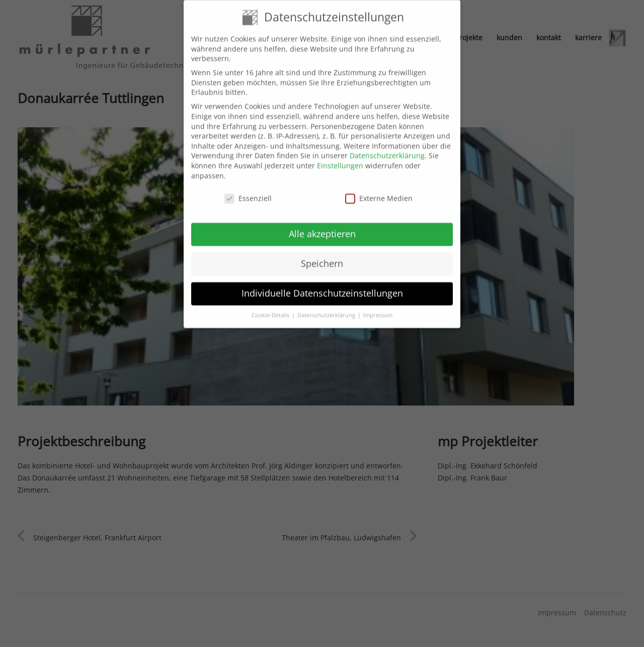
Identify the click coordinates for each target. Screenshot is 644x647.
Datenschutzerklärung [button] (327, 307)
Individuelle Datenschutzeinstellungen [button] (322, 285)
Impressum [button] (378, 307)
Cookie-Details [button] (271, 307)
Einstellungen (340, 158)
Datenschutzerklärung (387, 148)
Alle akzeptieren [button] (322, 226)
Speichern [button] (322, 256)
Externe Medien (379, 191)
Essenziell (248, 191)
